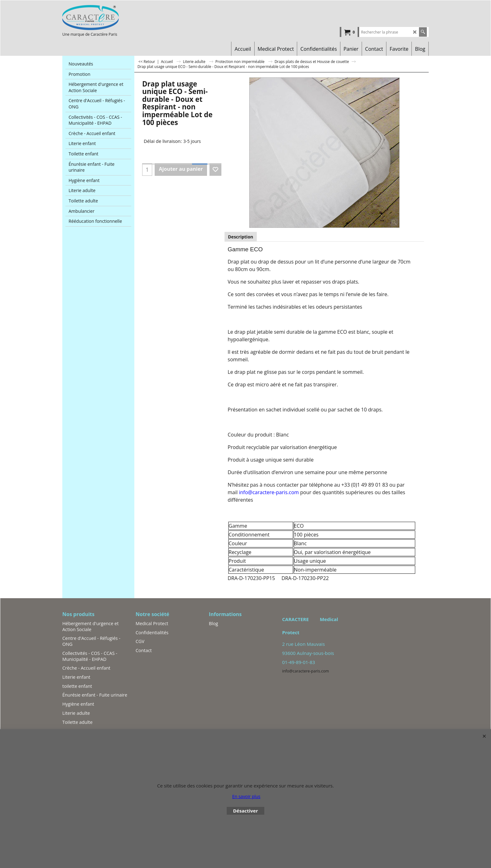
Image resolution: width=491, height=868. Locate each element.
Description (241, 237)
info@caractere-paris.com (269, 492)
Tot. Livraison (153, 131)
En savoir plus (246, 796)
